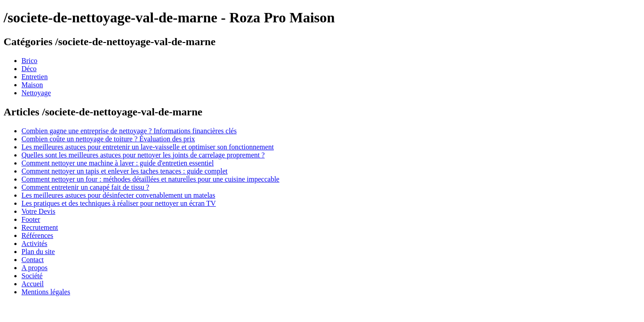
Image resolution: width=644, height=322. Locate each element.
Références (37, 235)
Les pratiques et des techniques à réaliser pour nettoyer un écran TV (119, 203)
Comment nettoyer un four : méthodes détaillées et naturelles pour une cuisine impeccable (150, 179)
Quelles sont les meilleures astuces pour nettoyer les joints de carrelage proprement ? (143, 155)
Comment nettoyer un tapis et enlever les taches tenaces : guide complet (125, 171)
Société (32, 276)
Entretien (35, 77)
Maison (32, 85)
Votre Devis (38, 211)
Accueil (33, 284)
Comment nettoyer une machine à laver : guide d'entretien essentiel (118, 163)
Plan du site (38, 252)
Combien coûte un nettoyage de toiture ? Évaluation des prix (108, 139)
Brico (30, 61)
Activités (34, 244)
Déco (29, 69)
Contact (33, 260)
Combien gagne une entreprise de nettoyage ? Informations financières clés (129, 131)
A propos (34, 268)
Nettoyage (36, 93)
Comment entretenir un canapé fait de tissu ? (85, 187)
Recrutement (40, 227)
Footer (31, 219)
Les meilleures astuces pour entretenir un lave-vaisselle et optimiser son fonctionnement (148, 147)
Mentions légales (46, 292)
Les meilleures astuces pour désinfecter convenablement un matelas (118, 195)
